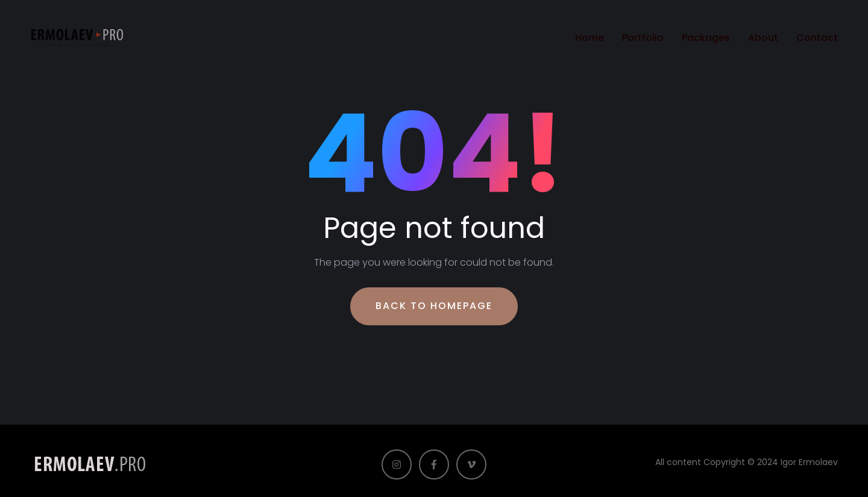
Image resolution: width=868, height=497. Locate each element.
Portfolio (643, 38)
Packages (706, 38)
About (763, 38)
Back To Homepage (434, 306)
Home (590, 38)
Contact (817, 38)
